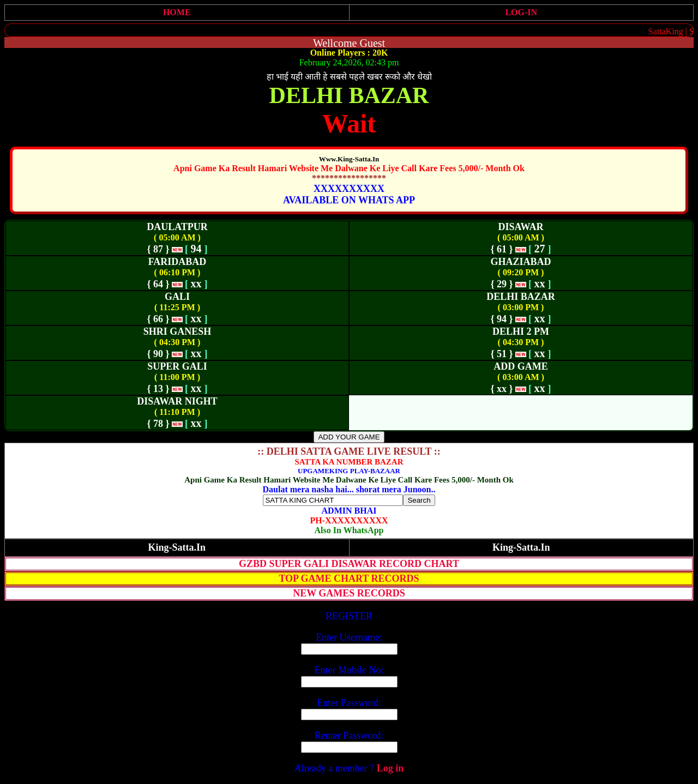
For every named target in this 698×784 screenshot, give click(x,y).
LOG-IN (521, 12)
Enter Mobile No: (349, 670)
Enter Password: (349, 703)
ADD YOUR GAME (349, 437)
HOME (177, 12)
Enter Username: (349, 637)
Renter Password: (349, 735)
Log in (390, 768)
